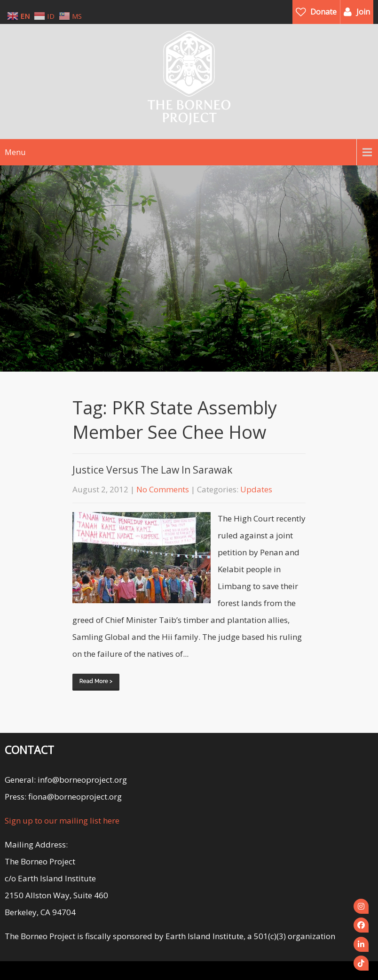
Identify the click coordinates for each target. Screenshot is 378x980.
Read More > (96, 681)
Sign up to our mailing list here (62, 821)
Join (363, 12)
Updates (256, 489)
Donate (323, 12)
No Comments (163, 489)
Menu (15, 152)
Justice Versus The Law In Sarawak (152, 470)
